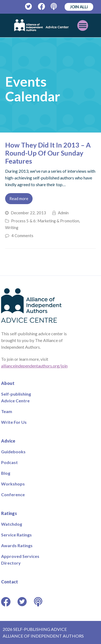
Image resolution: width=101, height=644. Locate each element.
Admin (63, 213)
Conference (13, 494)
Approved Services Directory (20, 560)
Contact (10, 582)
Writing (12, 227)
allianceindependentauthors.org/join (34, 366)
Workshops (13, 484)
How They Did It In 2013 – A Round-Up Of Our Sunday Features (48, 153)
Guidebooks (13, 452)
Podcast (9, 462)
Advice (8, 441)
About (8, 383)
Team (7, 411)
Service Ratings (16, 535)
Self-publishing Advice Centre (16, 397)
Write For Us (14, 422)
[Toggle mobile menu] (83, 25)
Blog (6, 473)
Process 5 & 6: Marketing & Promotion (45, 221)
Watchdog (12, 524)
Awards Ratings (17, 545)
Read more (19, 198)
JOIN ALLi (79, 7)
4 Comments (22, 235)
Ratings (9, 513)
